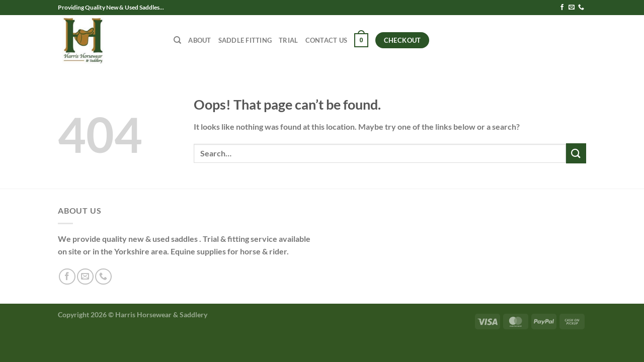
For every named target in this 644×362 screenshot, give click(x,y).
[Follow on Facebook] (562, 8)
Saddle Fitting (245, 40)
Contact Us (327, 40)
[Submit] (576, 153)
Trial (288, 40)
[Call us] (581, 8)
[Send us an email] (572, 8)
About (199, 40)
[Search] (177, 40)
